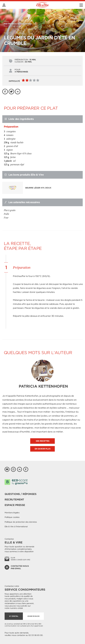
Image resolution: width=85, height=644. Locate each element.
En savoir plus (42, 449)
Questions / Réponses (20, 494)
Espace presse (15, 505)
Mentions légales (12, 513)
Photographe (42, 25)
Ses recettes (42, 441)
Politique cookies (12, 517)
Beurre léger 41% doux (38, 188)
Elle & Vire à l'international (16, 527)
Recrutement (14, 500)
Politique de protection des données (21, 522)
